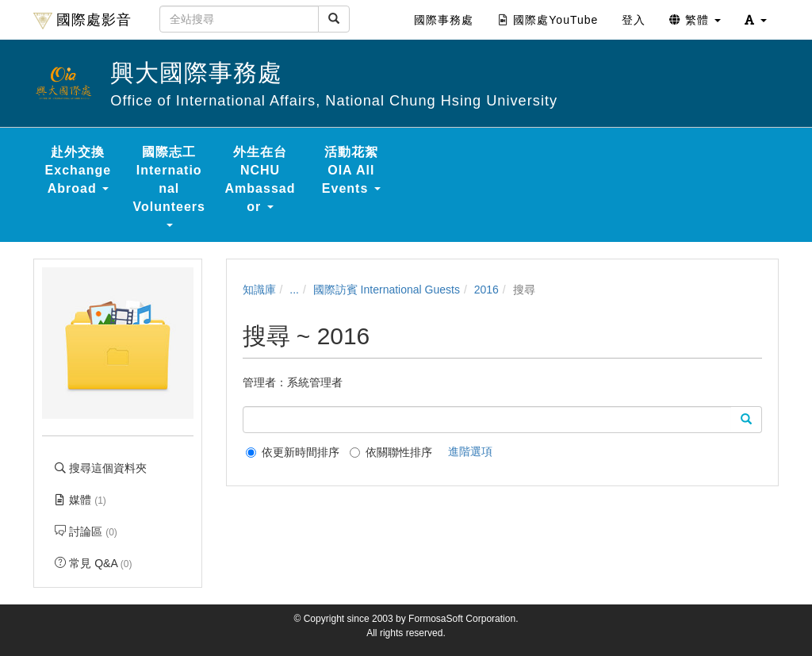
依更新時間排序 (293, 452)
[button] (756, 20)
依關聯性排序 (391, 452)
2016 (486, 290)
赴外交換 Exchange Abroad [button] (79, 170)
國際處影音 (82, 21)
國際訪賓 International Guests (387, 290)
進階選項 (470, 451)
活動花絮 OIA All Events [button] (351, 170)
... (294, 290)
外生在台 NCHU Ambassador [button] (260, 179)
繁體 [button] (695, 20)
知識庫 (259, 290)
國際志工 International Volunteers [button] (169, 186)
